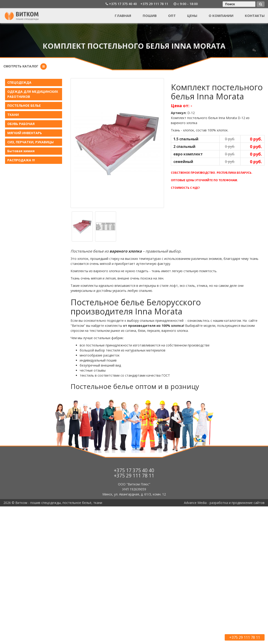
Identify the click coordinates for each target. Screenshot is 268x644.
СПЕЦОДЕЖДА (19, 82)
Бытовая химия (21, 151)
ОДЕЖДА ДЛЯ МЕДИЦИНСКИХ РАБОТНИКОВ (33, 94)
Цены (192, 16)
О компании (221, 16)
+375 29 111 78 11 (154, 4)
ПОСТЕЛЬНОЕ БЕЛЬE (24, 105)
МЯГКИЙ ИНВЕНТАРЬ (25, 133)
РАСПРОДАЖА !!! (21, 160)
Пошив (150, 16)
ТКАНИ (13, 115)
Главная (123, 16)
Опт (172, 16)
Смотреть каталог (21, 66)
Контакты (255, 16)
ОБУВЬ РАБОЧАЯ (21, 124)
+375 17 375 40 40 (123, 4)
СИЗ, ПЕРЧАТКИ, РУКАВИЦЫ (30, 142)
